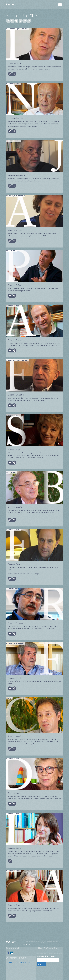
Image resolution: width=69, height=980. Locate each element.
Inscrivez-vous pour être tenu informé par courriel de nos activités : (49, 955)
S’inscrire (42, 964)
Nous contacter (26, 962)
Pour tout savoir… (13, 962)
